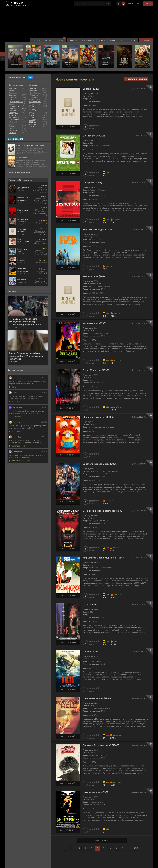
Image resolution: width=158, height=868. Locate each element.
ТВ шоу (102, 40)
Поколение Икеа (17, 446)
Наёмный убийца (18, 402)
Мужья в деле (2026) (95, 276)
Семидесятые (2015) (95, 136)
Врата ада (15, 431)
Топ (122, 40)
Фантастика (13, 130)
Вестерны (13, 93)
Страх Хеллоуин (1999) (96, 370)
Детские (12, 99)
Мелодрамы (14, 113)
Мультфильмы (88, 40)
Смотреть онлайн (68, 127)
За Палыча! (15, 417)
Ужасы (11, 128)
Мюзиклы (12, 115)
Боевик (12, 91)
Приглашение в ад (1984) (97, 698)
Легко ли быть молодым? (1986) (101, 745)
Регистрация (134, 4)
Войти (148, 4)
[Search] (108, 4)
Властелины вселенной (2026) (100, 464)
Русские (34, 91)
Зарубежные (35, 93)
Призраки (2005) (92, 183)
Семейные (13, 122)
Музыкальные (14, 117)
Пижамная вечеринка (20, 461)
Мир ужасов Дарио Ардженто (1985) (103, 558)
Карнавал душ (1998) (95, 323)
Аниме (113, 40)
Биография (13, 88)
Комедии (12, 111)
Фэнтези (12, 133)
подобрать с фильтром (136, 79)
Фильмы (48, 40)
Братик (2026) (91, 89)
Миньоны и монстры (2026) (98, 417)
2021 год (32, 124)
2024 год (33, 118)
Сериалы (73, 40)
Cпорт (11, 124)
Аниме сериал (35, 104)
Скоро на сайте (15, 139)
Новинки (60, 40)
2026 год (33, 113)
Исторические (14, 106)
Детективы (13, 97)
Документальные (16, 102)
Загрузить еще (102, 840)
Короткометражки (16, 108)
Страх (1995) (90, 605)
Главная (36, 40)
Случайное (146, 40)
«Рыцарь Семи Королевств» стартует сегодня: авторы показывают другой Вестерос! (25, 322)
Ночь (12, 387)
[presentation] (3, 59)
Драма (11, 104)
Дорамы (34, 97)
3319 (136, 848)
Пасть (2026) (90, 651)
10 (122, 848)
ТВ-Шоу (32, 106)
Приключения (14, 119)
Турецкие (34, 95)
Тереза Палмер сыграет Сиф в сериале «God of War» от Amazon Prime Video (26, 356)
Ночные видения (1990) (96, 792)
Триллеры (13, 126)
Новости (132, 40)
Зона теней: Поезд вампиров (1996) (103, 511)
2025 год (33, 115)
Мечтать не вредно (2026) (98, 229)
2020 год (33, 126)
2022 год (33, 122)
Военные (12, 95)
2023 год (33, 120)
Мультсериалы (35, 102)
